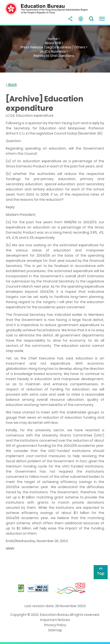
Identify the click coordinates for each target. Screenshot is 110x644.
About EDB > (54, 43)
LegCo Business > (54, 51)
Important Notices (55, 620)
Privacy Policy (55, 625)
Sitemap (55, 630)
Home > (54, 39)
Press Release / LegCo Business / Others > (54, 47)
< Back (11, 85)
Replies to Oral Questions (54, 56)
